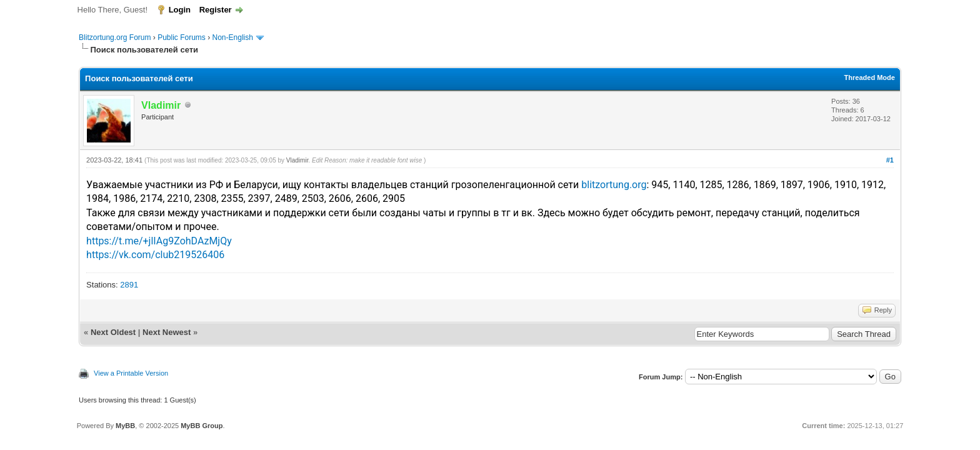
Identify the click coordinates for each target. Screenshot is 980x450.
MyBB (125, 426)
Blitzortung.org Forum (115, 37)
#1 (890, 160)
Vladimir (297, 160)
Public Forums (182, 37)
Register (216, 10)
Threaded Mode (870, 77)
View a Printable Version (131, 373)
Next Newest (167, 332)
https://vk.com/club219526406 (155, 255)
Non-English (234, 37)
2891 (129, 285)
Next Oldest (113, 332)
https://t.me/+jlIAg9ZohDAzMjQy (159, 241)
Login (180, 10)
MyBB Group (202, 426)
